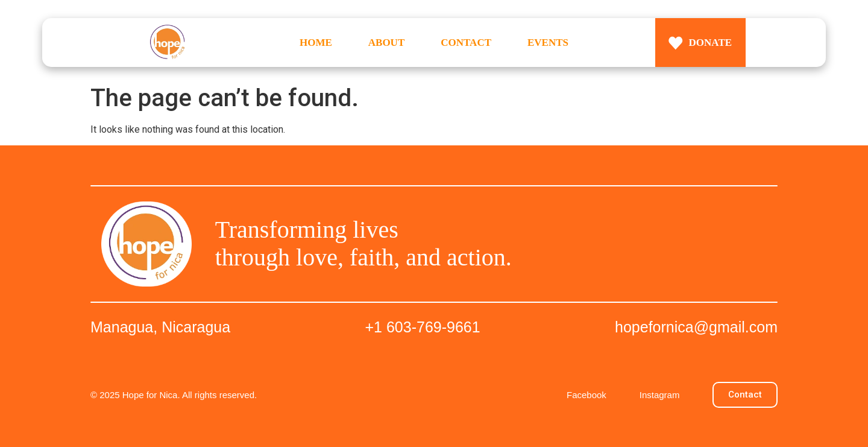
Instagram (660, 395)
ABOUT (386, 43)
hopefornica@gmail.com (696, 327)
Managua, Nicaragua (160, 327)
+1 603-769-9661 (423, 327)
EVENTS (548, 43)
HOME (316, 43)
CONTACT (466, 43)
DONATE (710, 43)
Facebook (587, 395)
